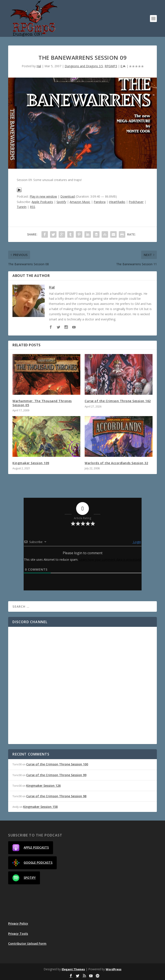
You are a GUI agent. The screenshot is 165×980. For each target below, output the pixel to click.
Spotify (61, 202)
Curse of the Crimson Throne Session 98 (56, 796)
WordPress (114, 969)
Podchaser (136, 202)
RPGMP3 (111, 66)
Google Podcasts (32, 863)
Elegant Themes (73, 969)
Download (68, 196)
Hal (39, 66)
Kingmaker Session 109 (31, 463)
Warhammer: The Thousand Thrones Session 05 (42, 403)
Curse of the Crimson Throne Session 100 (57, 764)
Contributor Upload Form (27, 943)
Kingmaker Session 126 (43, 786)
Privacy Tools (18, 934)
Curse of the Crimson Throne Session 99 (56, 775)
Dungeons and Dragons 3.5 (84, 66)
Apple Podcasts (42, 202)
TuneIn (22, 207)
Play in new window (43, 196)
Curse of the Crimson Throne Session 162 (118, 401)
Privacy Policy (18, 923)
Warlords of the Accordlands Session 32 (116, 463)
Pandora (100, 202)
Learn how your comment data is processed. (110, 559)
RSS (33, 207)
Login (137, 542)
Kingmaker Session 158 (40, 807)
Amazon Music (80, 202)
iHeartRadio (117, 202)
